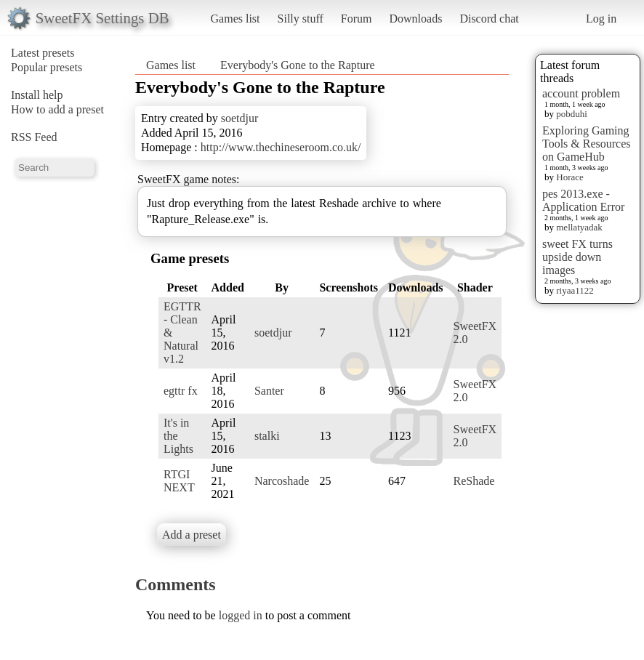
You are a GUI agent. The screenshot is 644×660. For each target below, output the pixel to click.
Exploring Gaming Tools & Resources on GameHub (587, 144)
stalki (267, 436)
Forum (357, 19)
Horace (570, 177)
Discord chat (489, 19)
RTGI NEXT (179, 481)
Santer (269, 391)
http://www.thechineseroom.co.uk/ (281, 147)
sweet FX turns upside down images (577, 257)
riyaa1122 (575, 290)
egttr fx (181, 391)
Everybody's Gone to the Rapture (298, 65)
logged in (241, 615)
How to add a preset (57, 109)
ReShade (474, 481)
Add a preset (192, 535)
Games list (236, 19)
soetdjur (240, 118)
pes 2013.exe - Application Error (583, 200)
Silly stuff (301, 19)
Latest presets (43, 53)
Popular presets (47, 67)
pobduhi (572, 114)
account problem (581, 93)
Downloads (415, 19)
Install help (37, 95)
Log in (601, 19)
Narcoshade (282, 481)
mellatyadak (579, 227)
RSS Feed (34, 137)
